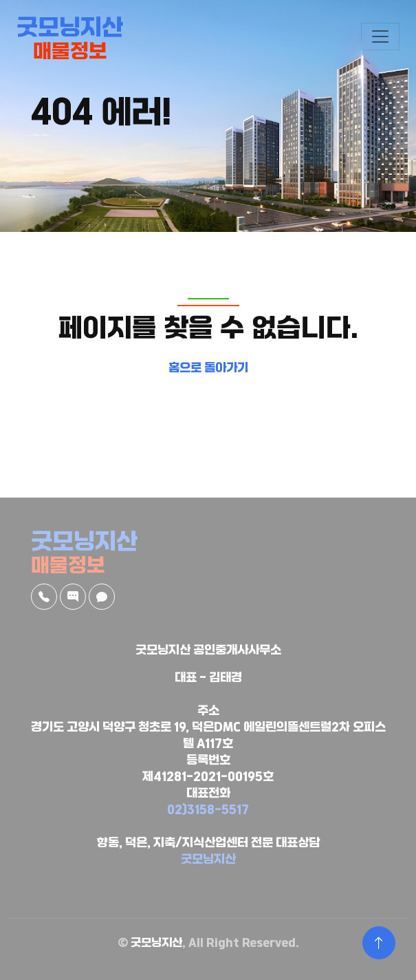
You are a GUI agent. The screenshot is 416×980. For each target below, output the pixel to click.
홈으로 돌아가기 (208, 369)
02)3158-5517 (208, 810)
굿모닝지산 (208, 860)
